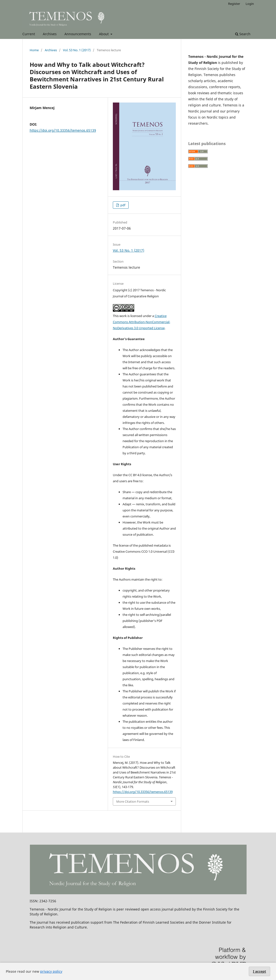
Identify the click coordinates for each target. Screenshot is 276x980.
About (104, 34)
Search (243, 34)
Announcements (78, 34)
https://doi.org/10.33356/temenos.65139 (63, 130)
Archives (50, 34)
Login (250, 4)
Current (29, 34)
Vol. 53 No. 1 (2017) (77, 50)
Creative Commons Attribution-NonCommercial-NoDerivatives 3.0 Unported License (142, 322)
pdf (122, 205)
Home (34, 50)
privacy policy (51, 971)
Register (234, 4)
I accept (259, 971)
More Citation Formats (133, 801)
